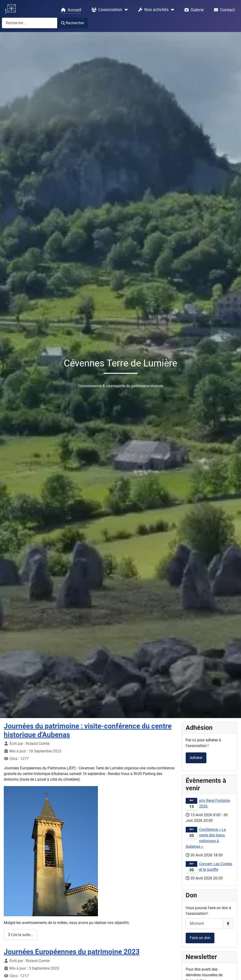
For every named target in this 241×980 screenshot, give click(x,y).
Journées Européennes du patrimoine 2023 (72, 952)
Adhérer (196, 758)
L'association (106, 10)
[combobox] (30, 23)
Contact (223, 10)
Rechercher (73, 23)
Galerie (193, 10)
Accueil (70, 10)
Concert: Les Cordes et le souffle (216, 867)
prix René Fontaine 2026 (215, 803)
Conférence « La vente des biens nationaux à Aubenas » (206, 838)
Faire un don (200, 938)
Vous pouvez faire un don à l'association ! (208, 911)
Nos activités (152, 10)
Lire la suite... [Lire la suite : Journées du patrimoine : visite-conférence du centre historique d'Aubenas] (20, 935)
